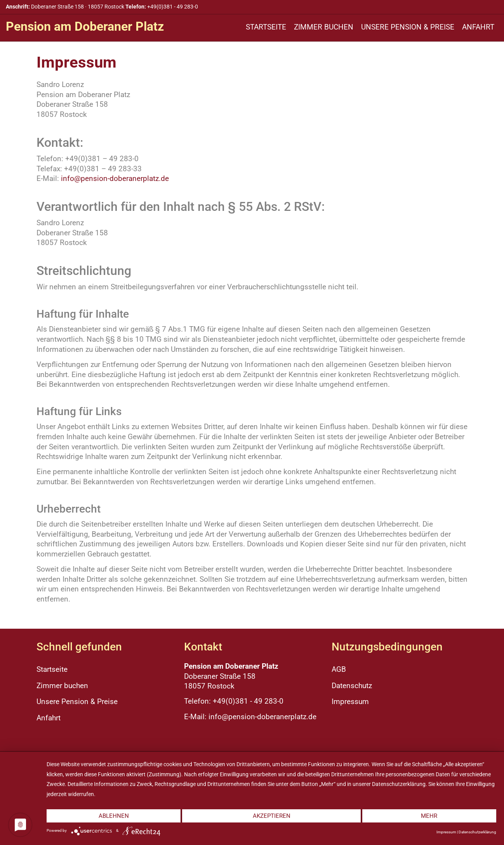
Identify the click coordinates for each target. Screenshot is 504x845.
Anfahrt (478, 27)
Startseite (266, 27)
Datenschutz (352, 686)
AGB (339, 669)
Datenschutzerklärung (477, 832)
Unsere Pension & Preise (408, 27)
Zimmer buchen (324, 27)
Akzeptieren (272, 816)
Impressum (350, 702)
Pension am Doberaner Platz (85, 26)
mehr (429, 816)
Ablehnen (114, 816)
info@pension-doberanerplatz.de (115, 178)
